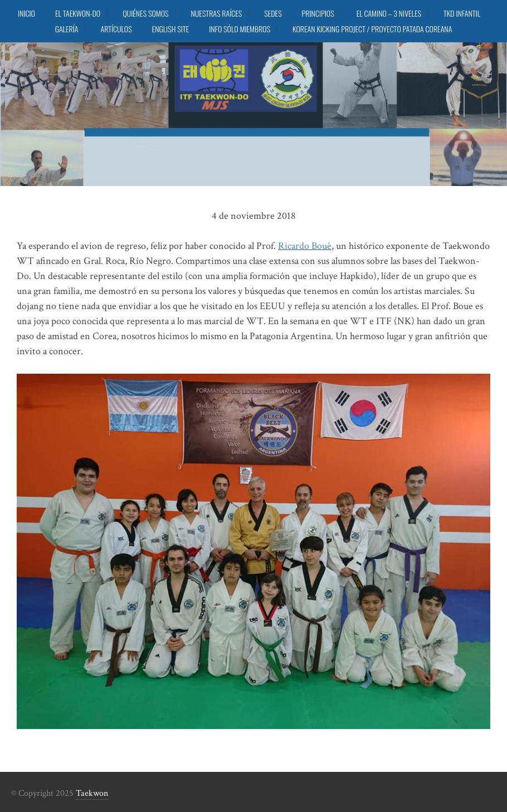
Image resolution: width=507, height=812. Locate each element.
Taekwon (92, 793)
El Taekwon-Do (78, 13)
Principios (318, 13)
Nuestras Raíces (217, 13)
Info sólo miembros (240, 29)
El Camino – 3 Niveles (389, 13)
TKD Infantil (462, 13)
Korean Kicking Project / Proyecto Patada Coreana (372, 29)
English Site (170, 29)
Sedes (273, 13)
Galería (67, 29)
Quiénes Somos (145, 13)
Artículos (116, 29)
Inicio (26, 13)
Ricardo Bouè (305, 246)
